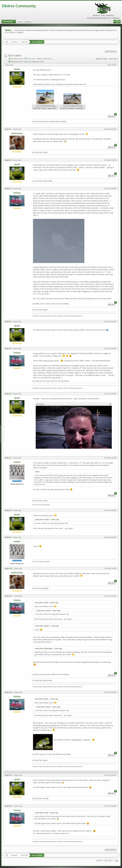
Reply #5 (8, 348)
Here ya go (48, 361)
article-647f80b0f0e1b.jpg (45, 106)
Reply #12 (8, 692)
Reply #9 (8, 537)
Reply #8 (8, 510)
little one (57, 356)
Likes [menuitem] (112, 116)
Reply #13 (8, 775)
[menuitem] (119, 22)
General (14, 42)
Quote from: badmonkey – (49, 648)
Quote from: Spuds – (47, 602)
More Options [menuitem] (111, 51)
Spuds (17, 69)
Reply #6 (8, 394)
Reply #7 (8, 458)
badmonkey (17, 133)
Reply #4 (8, 321)
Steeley (17, 193)
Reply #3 (8, 188)
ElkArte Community (19, 6)
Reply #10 (8, 568)
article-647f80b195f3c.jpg (72, 106)
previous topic (102, 59)
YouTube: (40, 404)
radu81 (17, 462)
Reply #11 (8, 596)
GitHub (20, 32)
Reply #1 (8, 129)
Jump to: (100, 860)
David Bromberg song (42, 725)
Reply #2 (8, 160)
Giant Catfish (37, 42)
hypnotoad (76, 740)
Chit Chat (24, 42)
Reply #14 (8, 806)
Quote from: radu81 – (47, 519)
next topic (113, 59)
